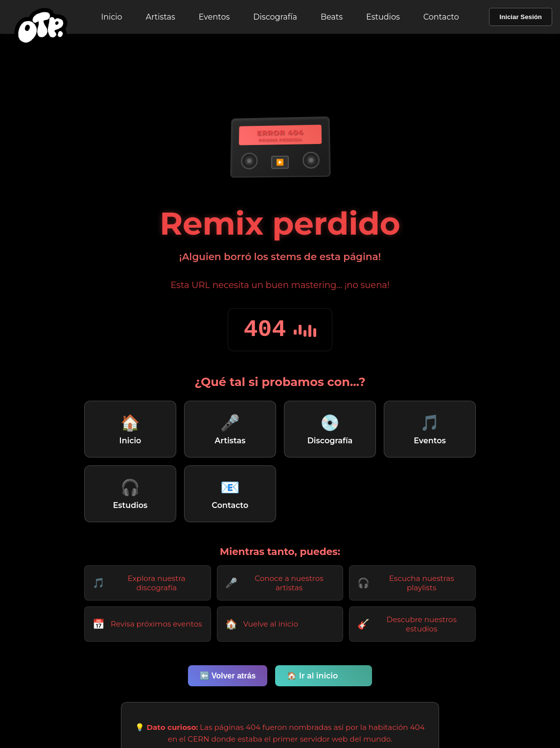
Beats (332, 17)
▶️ (280, 162)
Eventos (214, 17)
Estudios (383, 17)
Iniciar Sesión (521, 17)
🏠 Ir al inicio (312, 676)
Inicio (111, 17)
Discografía (275, 17)
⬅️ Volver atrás (228, 676)
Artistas (161, 17)
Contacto (441, 17)
